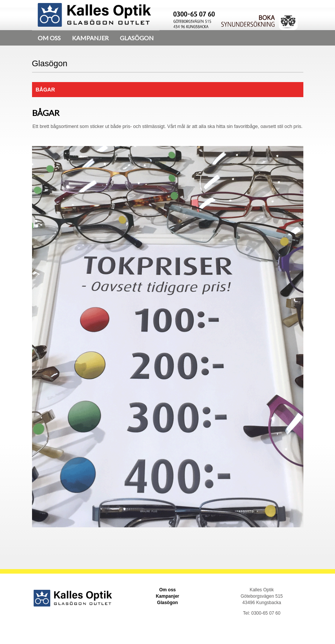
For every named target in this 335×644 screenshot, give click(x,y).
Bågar (45, 90)
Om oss (49, 38)
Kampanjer (90, 38)
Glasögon (137, 38)
